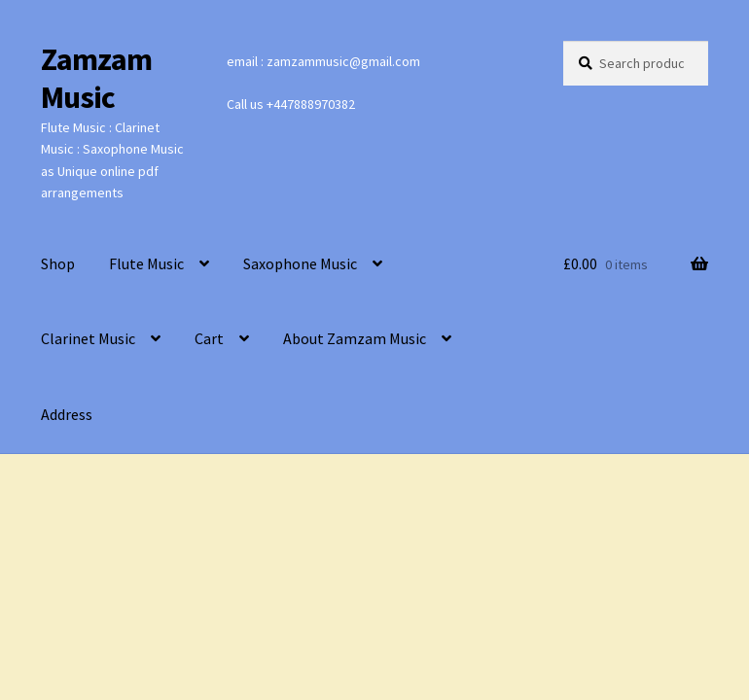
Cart (209, 338)
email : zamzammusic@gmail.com (323, 61)
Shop (58, 263)
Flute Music (146, 263)
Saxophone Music (300, 263)
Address (67, 414)
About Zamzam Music (355, 338)
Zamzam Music (96, 78)
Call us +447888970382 (291, 104)
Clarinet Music (88, 338)
